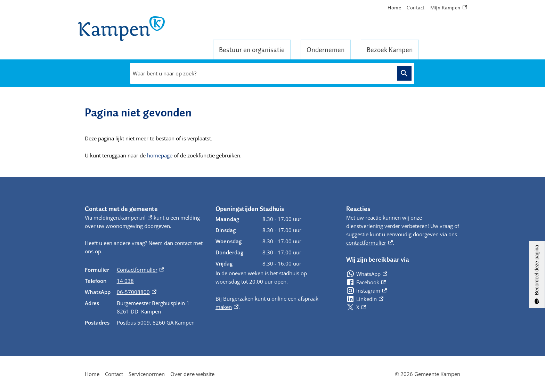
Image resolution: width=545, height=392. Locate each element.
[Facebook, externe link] (366, 282)
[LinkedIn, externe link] (365, 299)
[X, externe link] (356, 307)
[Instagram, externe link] (367, 291)
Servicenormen (147, 374)
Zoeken (403, 73)
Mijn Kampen (449, 8)
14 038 (125, 281)
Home (394, 8)
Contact (416, 8)
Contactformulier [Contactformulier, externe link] (140, 270)
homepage (160, 155)
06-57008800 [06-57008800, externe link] (137, 292)
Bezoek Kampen (390, 50)
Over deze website (192, 374)
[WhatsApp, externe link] (367, 274)
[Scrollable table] (145, 296)
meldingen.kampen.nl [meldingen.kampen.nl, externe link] (123, 218)
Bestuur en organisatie (252, 50)
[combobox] (262, 73)
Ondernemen (326, 50)
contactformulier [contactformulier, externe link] (369, 243)
